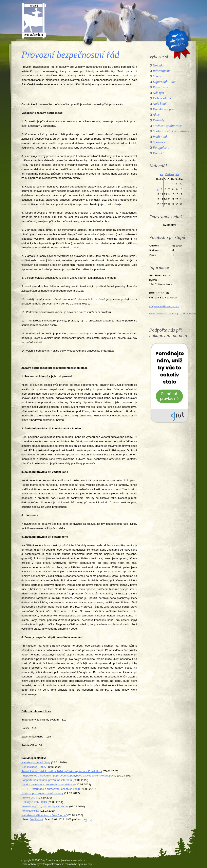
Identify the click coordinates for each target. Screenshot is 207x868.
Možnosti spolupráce (167, 126)
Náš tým (158, 93)
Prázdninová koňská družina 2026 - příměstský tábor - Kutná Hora (62, 771)
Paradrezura (162, 87)
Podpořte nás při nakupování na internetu (47, 780)
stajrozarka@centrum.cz (164, 306)
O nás (157, 76)
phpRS (91, 864)
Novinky (158, 65)
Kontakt (158, 153)
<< (162, 174)
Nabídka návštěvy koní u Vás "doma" (44, 815)
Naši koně (160, 104)
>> (177, 174)
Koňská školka (30, 811)
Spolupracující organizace (171, 131)
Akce (156, 115)
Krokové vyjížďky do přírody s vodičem (45, 806)
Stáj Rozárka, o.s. (34, 21)
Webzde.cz (79, 860)
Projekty (159, 120)
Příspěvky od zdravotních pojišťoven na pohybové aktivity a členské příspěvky (69, 776)
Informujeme (162, 71)
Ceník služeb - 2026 (34, 767)
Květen (169, 174)
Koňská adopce (163, 109)
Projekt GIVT (29, 798)
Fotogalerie (161, 148)
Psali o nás (161, 137)
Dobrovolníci (162, 98)
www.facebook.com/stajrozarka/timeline (173, 313)
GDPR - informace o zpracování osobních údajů (51, 789)
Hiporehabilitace (165, 82)
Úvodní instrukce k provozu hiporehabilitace (48, 784)
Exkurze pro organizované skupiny (42, 793)
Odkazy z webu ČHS (34, 802)
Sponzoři (159, 142)
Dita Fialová (36, 820)
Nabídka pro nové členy (36, 762)
